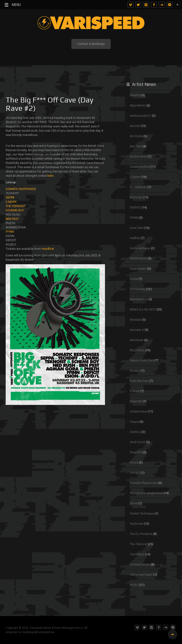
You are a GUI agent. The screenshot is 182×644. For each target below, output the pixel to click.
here (50, 176)
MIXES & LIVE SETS (143, 309)
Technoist (136, 524)
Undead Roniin (140, 564)
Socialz (135, 473)
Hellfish (135, 238)
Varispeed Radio (141, 575)
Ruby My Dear (139, 381)
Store (134, 503)
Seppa (134, 422)
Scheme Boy (138, 411)
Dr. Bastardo (138, 187)
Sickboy (135, 432)
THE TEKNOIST (16, 206)
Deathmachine (140, 167)
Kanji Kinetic (138, 269)
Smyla (134, 462)
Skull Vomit (138, 442)
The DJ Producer (141, 534)
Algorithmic (138, 105)
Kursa (134, 279)
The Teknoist (139, 544)
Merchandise (139, 299)
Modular (136, 320)
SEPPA (10, 197)
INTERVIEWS (138, 258)
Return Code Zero (142, 360)
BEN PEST (12, 219)
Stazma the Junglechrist (146, 493)
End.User (136, 197)
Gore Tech (137, 228)
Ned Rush (136, 340)
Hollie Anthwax (140, 248)
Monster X (137, 330)
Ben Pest (136, 146)
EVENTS (135, 207)
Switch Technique (142, 513)
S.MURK (11, 202)
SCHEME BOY (15, 210)
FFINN (10, 232)
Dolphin (135, 177)
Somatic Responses (144, 483)
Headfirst (48, 249)
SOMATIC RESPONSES (21, 189)
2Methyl (135, 95)
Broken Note (138, 156)
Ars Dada (136, 136)
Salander (136, 401)
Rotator (135, 371)
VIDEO (134, 585)
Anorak (135, 126)
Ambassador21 (141, 116)
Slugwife (136, 452)
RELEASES (137, 350)
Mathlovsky (138, 289)
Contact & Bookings (91, 44)
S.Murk (135, 391)
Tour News (137, 554)
